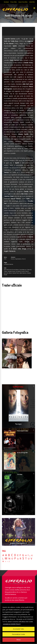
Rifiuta (18, 640)
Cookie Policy (32, 2)
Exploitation (18, 259)
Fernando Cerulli (20, 271)
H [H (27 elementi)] (26, 555)
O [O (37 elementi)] (12, 559)
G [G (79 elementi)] (23, 555)
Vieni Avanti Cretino (23, 431)
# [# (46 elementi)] (3, 555)
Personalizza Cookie (18, 634)
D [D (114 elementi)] (15, 555)
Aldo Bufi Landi (8, 270)
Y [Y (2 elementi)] (7, 562)
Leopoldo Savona (8, 264)
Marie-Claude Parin (14, 273)
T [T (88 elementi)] (26, 558)
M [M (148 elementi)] (6, 558)
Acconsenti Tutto (18, 629)
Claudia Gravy (11, 271)
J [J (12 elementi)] (30, 555)
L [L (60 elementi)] (3, 558)
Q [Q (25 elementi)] (18, 559)
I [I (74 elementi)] (28, 555)
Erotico (13, 259)
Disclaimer (6, 2)
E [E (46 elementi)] (18, 555)
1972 (5, 259)
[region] (18, 623)
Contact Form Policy (23, 2)
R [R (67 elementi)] (20, 559)
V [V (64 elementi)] (31, 558)
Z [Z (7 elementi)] (9, 561)
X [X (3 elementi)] (5, 562)
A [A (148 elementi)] (6, 555)
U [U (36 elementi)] (29, 559)
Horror (24, 259)
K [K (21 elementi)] (32, 555)
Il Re (18, 496)
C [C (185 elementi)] (12, 555)
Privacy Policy (14, 2)
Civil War (20, 474)
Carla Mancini (23, 270)
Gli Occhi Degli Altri (22, 453)
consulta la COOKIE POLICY (12, 624)
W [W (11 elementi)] (3, 561)
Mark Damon (23, 273)
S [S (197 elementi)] (23, 558)
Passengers (18, 424)
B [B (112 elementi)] (9, 555)
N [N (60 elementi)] (9, 558)
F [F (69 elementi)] (20, 555)
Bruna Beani (16, 270)
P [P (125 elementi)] (15, 558)
